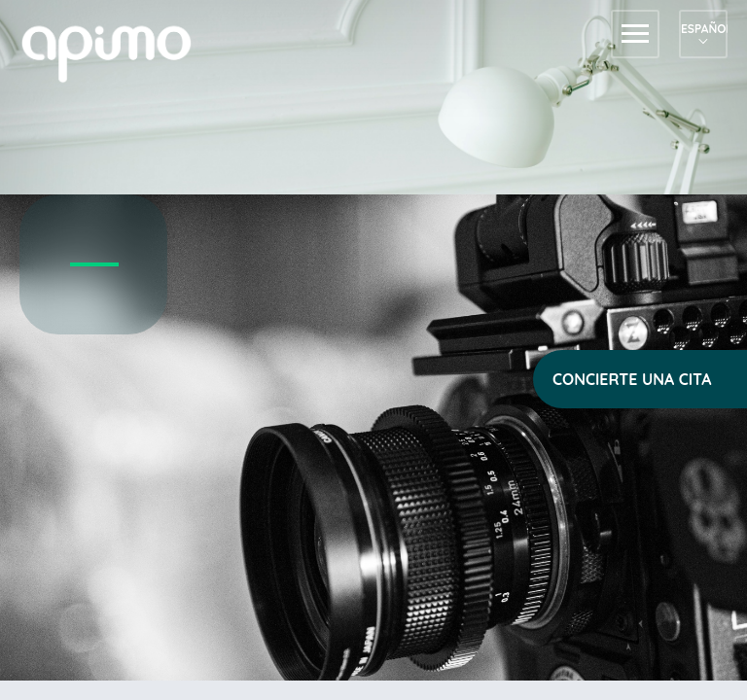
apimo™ (117, 52)
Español (703, 29)
